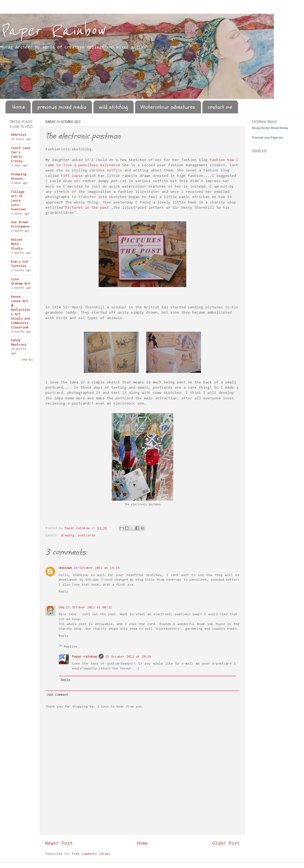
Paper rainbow (84, 657)
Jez (61, 608)
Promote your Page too (267, 137)
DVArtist (19, 135)
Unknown (65, 568)
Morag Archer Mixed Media (270, 128)
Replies (71, 647)
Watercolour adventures (168, 107)
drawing (68, 535)
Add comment (58, 695)
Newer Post (59, 844)
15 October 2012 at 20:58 (128, 657)
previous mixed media (62, 107)
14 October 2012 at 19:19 (97, 568)
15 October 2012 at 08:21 (89, 608)
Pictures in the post (87, 208)
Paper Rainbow (52, 31)
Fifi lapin (72, 176)
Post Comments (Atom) (91, 854)
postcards (87, 535)
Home (19, 107)
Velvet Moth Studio (17, 244)
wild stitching (113, 107)
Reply (63, 592)
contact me (220, 107)
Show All (27, 360)
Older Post (226, 844)
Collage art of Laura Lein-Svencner (19, 201)
